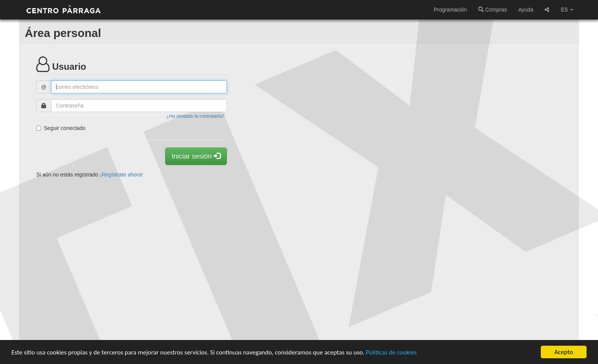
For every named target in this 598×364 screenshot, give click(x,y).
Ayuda (526, 10)
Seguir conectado (61, 128)
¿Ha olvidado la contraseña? (195, 116)
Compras (493, 10)
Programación (450, 10)
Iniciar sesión (196, 156)
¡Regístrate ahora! (121, 175)
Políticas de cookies (391, 353)
